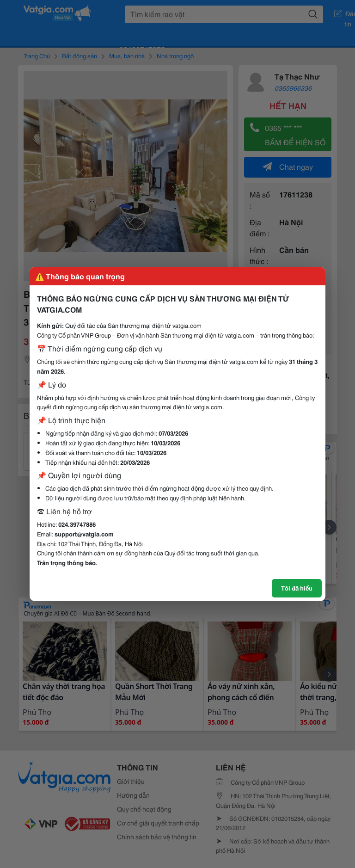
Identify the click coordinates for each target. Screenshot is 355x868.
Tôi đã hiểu (297, 588)
